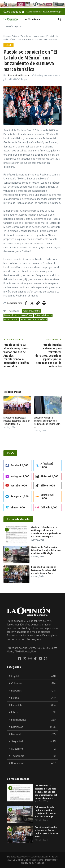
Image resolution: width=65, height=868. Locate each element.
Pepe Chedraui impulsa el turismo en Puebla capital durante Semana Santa (44, 570)
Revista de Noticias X (34, 863)
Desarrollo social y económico (18, 315)
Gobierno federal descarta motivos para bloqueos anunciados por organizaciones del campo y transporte (46, 792)
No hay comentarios (47, 75)
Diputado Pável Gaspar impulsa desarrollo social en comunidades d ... (17, 421)
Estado (15, 36)
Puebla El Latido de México (34, 320)
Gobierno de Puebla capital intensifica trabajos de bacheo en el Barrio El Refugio (46, 550)
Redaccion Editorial (19, 75)
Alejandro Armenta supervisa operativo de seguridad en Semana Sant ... (47, 422)
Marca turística (11, 320)
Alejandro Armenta (32, 311)
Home (7, 36)
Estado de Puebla (43, 315)
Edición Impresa (14, 26)
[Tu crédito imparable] (32, 4)
